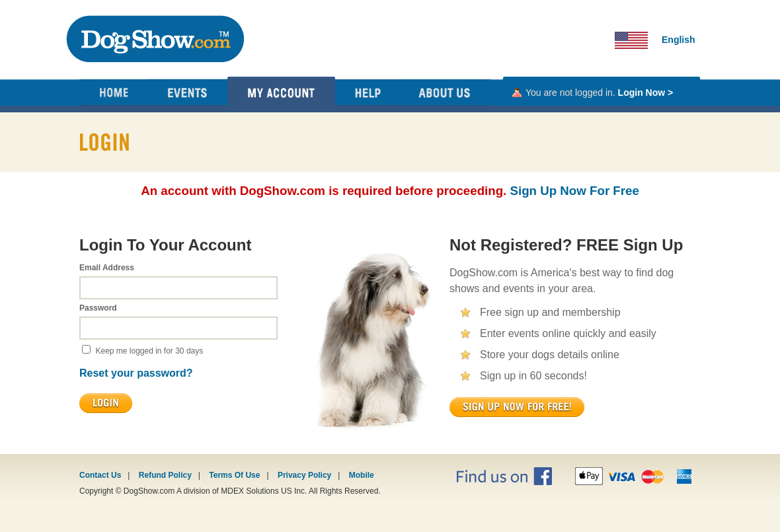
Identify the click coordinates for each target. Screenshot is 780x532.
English (679, 40)
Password (98, 308)
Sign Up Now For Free (575, 191)
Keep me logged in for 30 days (149, 351)
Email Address (107, 268)
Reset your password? (136, 373)
